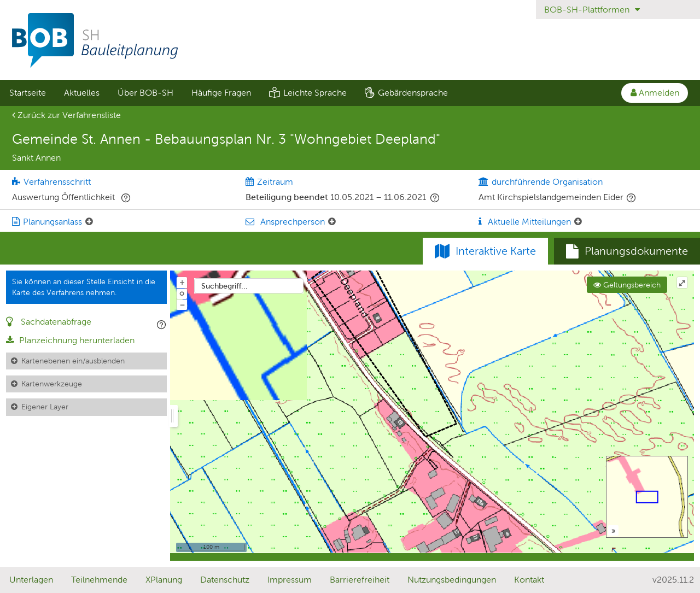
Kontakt (529, 580)
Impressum (290, 580)
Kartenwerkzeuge (52, 384)
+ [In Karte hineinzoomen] (182, 282)
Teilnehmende (99, 580)
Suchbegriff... (224, 286)
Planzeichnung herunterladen (70, 340)
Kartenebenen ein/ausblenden (73, 361)
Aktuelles (82, 93)
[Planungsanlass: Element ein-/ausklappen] (89, 222)
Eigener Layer (45, 407)
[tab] (627, 251)
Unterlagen (31, 580)
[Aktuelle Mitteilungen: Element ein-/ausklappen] (578, 222)
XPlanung (164, 580)
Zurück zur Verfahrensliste (66, 115)
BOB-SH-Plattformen (592, 10)
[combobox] (249, 286)
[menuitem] (27, 93)
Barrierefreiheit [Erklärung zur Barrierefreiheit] (360, 580)
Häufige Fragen (221, 93)
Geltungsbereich (627, 285)
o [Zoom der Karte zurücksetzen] (182, 293)
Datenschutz (225, 580)
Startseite (28, 93)
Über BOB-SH (145, 93)
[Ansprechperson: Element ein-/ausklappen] (332, 222)
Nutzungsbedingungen (452, 580)
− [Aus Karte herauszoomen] (182, 304)
